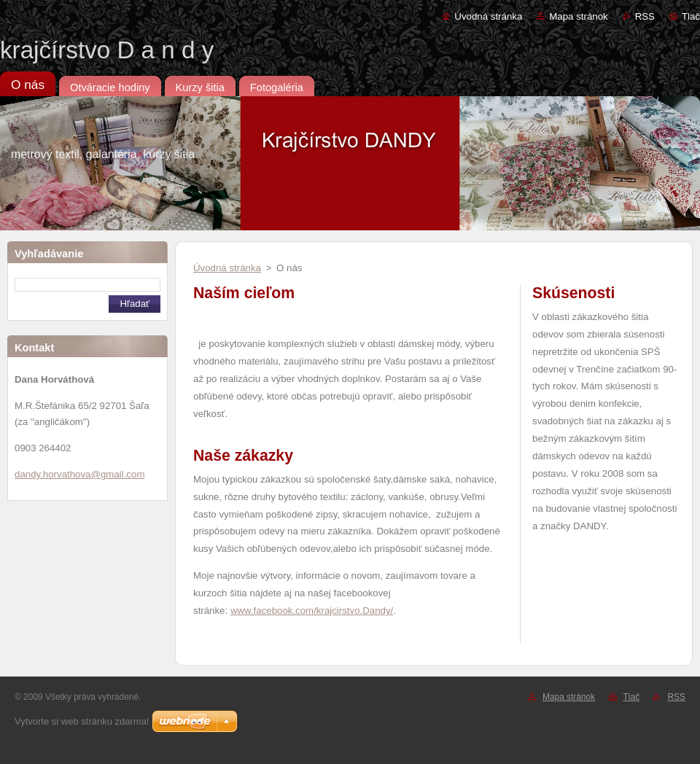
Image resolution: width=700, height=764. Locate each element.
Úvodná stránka (488, 16)
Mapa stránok (578, 16)
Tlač (691, 16)
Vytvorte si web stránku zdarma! (82, 721)
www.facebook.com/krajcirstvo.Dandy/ (312, 611)
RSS (645, 16)
